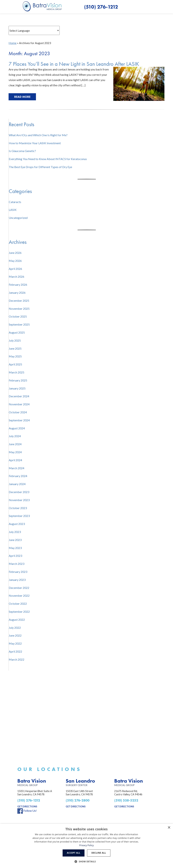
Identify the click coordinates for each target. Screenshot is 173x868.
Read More (22, 97)
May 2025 (15, 356)
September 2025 (19, 324)
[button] (146, 7)
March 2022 (17, 659)
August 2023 (17, 524)
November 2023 (19, 500)
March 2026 (17, 276)
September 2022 (19, 612)
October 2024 (18, 412)
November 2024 (19, 404)
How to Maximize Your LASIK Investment (35, 143)
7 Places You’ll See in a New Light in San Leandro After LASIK (74, 64)
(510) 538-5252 (126, 800)
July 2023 (15, 532)
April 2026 (15, 269)
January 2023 (17, 580)
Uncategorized (18, 218)
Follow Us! (27, 811)
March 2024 (17, 468)
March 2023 (17, 564)
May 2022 (15, 643)
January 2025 (17, 388)
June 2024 (15, 444)
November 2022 (19, 596)
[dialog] (86, 846)
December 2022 (19, 588)
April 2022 (15, 651)
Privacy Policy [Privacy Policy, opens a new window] (86, 845)
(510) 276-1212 (29, 800)
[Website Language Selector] (34, 30)
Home (13, 43)
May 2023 (15, 548)
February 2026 (18, 285)
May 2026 (15, 261)
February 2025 (18, 380)
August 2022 (17, 620)
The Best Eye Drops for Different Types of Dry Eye (40, 167)
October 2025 (18, 316)
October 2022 (18, 604)
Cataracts (15, 202)
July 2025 (15, 340)
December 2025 (19, 301)
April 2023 (15, 556)
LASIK (13, 210)
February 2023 (18, 572)
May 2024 (15, 452)
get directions (27, 806)
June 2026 (15, 253)
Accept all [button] (74, 853)
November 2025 (19, 309)
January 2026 (17, 293)
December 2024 (19, 396)
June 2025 (15, 348)
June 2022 (15, 635)
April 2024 (15, 460)
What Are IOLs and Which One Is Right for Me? (38, 135)
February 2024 (18, 476)
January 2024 (17, 484)
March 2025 (17, 372)
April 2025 (15, 364)
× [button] (169, 828)
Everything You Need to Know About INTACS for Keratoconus (48, 159)
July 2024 (15, 436)
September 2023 (19, 516)
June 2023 (15, 540)
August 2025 (17, 332)
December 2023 (19, 492)
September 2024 (19, 420)
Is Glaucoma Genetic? (22, 151)
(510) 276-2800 (78, 800)
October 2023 (18, 508)
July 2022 (15, 628)
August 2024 (17, 428)
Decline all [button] (99, 853)
